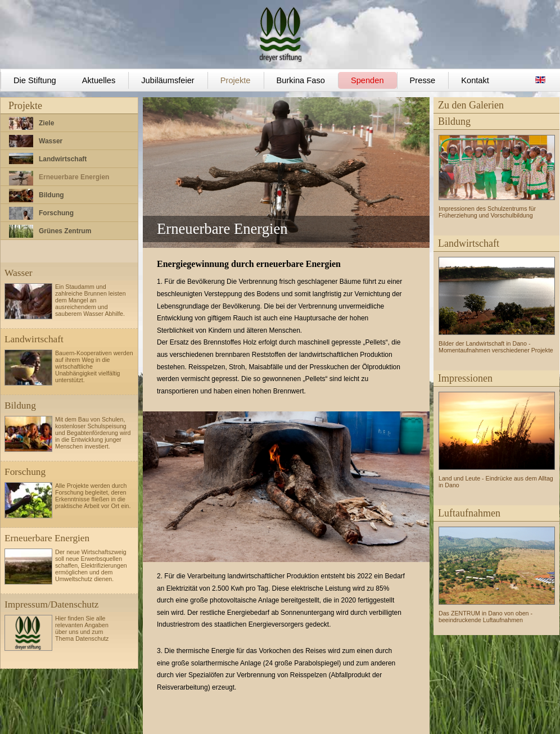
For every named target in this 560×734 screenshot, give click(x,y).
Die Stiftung (35, 80)
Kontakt (475, 80)
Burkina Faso (301, 80)
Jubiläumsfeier (168, 80)
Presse (423, 80)
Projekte (236, 80)
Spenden (367, 80)
